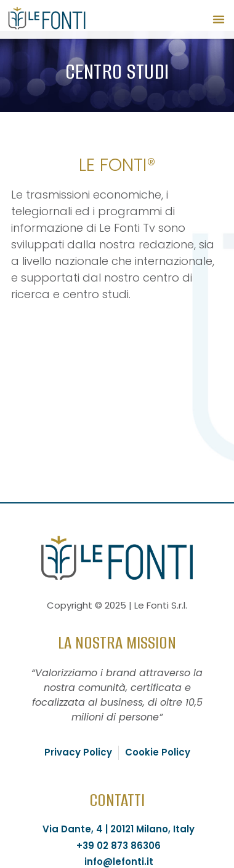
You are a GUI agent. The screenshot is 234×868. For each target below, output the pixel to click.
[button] (219, 19)
